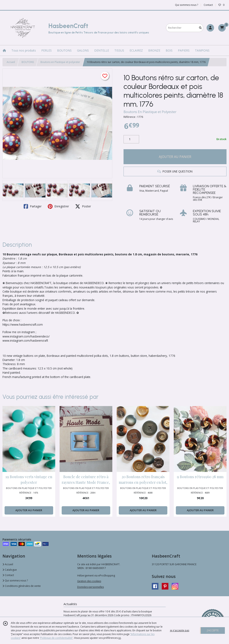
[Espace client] (210, 28)
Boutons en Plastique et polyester (60, 62)
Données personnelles (91, 587)
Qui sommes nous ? (15, 581)
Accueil (11, 62)
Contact (208, 5)
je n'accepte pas (180, 630)
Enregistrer (58, 206)
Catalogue (10, 570)
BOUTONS (28, 62)
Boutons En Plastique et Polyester (150, 112)
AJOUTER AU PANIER (175, 157)
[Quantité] (131, 139)
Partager (33, 206)
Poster (83, 206)
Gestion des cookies (89, 581)
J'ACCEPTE (213, 630)
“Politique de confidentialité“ (56, 638)
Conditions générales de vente (22, 586)
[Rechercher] (200, 28)
